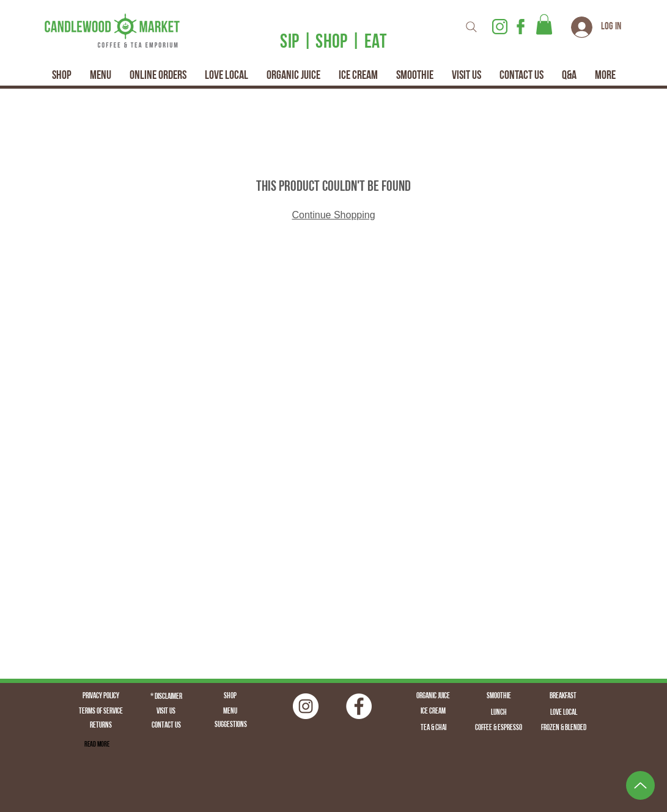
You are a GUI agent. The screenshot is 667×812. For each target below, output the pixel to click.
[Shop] (230, 696)
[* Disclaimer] (166, 697)
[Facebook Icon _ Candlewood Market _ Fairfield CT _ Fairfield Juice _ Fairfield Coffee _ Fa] (521, 27)
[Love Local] (564, 713)
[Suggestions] (231, 725)
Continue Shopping (333, 215)
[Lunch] (499, 713)
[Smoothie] (499, 696)
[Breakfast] (563, 696)
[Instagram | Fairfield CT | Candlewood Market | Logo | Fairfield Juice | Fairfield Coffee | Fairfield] (306, 706)
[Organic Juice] (433, 696)
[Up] (640, 785)
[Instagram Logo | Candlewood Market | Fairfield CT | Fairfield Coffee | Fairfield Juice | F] (500, 27)
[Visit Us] (166, 712)
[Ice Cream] (433, 712)
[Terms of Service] (101, 712)
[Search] (471, 27)
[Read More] (97, 745)
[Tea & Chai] (433, 728)
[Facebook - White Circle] (359, 706)
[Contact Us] (166, 726)
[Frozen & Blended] (564, 728)
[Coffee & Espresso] (499, 728)
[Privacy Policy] (101, 696)
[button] (544, 24)
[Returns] (101, 726)
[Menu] (230, 712)
